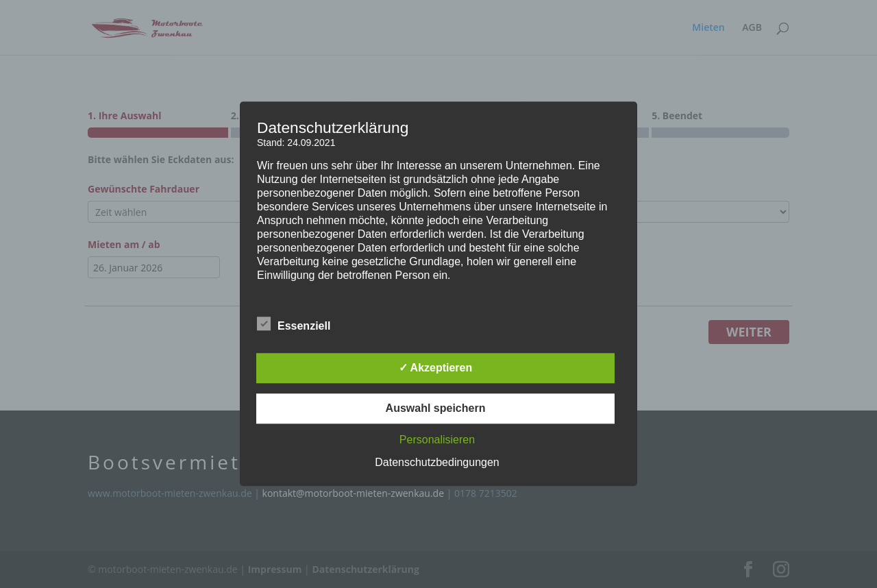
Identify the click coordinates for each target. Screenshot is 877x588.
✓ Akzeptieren (436, 368)
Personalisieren (437, 440)
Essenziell (294, 325)
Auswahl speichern (436, 409)
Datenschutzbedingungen (437, 463)
